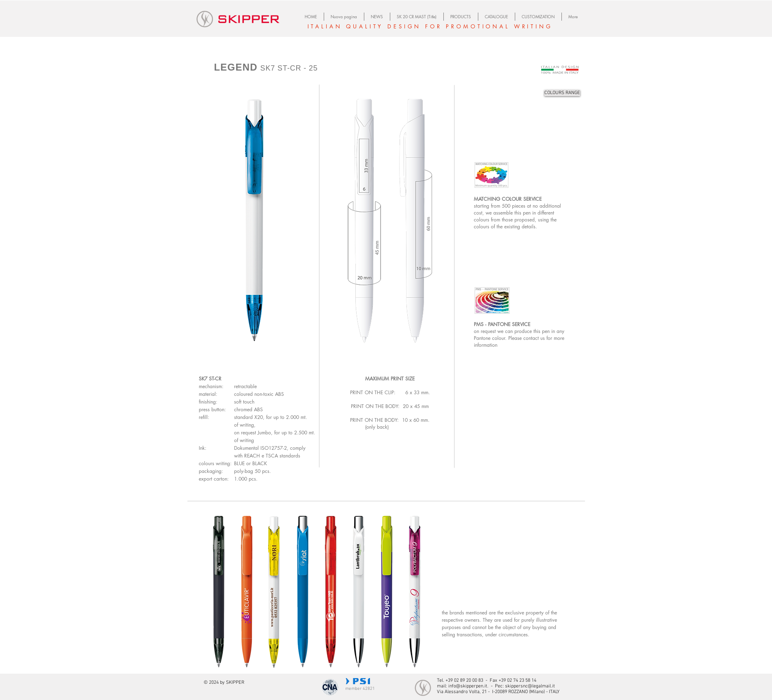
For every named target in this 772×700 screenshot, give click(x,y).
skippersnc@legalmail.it (530, 686)
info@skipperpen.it (468, 686)
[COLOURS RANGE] (562, 93)
